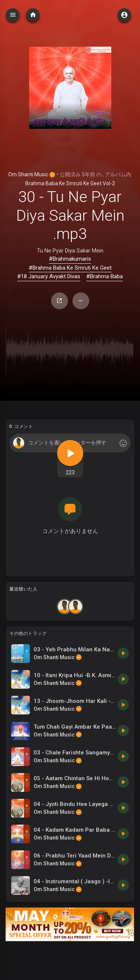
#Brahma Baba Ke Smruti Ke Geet (70, 268)
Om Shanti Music (32, 174)
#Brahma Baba (105, 276)
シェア (59, 301)
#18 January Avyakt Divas (49, 276)
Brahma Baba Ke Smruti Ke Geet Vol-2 (70, 183)
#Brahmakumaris (70, 259)
